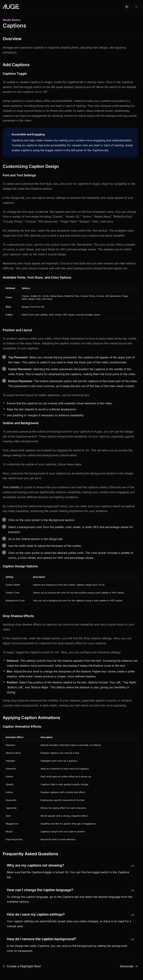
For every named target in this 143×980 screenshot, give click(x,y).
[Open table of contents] (137, 7)
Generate (129, 966)
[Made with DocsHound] (127, 7)
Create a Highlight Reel (22, 966)
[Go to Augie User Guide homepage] (11, 7)
